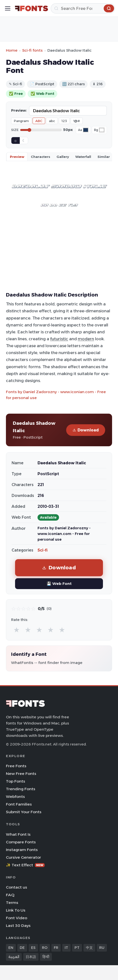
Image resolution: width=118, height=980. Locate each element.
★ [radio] (17, 630)
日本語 (31, 957)
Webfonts (15, 797)
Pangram (21, 121)
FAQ (10, 895)
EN (11, 948)
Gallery (63, 157)
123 (64, 121)
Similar (104, 157)
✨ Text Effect (25, 865)
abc (52, 121)
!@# (77, 121)
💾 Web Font (59, 584)
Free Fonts (16, 766)
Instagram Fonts (22, 850)
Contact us (17, 887)
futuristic (59, 339)
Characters (40, 157)
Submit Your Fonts (24, 812)
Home (12, 50)
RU (102, 948)
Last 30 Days (18, 926)
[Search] (83, 8)
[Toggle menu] (8, 8)
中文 (89, 948)
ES (33, 948)
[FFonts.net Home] (31, 8)
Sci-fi (43, 550)
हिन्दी (46, 957)
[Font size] (41, 130)
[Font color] (86, 130)
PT (77, 948)
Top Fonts (16, 781)
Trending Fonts (21, 789)
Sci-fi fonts (32, 50)
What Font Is (18, 834)
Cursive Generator (23, 857)
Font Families (19, 804)
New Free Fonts (21, 774)
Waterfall (83, 157)
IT (66, 948)
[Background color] (102, 130)
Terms (12, 903)
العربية (14, 957)
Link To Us (16, 910)
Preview (17, 157)
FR (56, 948)
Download (86, 430)
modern (86, 339)
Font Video (17, 918)
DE (22, 948)
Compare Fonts (21, 842)
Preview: (19, 110)
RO (45, 948)
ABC (39, 121)
